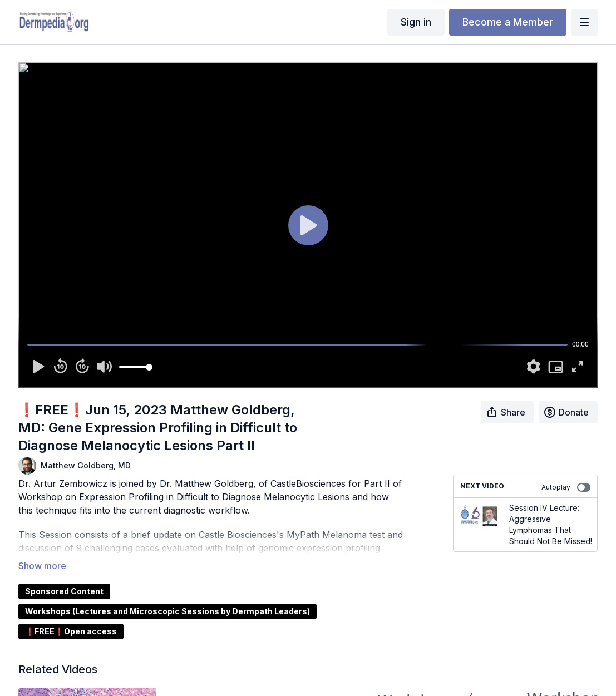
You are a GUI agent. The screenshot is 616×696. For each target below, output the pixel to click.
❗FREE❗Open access (71, 631)
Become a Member (508, 22)
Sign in (416, 22)
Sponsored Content (64, 591)
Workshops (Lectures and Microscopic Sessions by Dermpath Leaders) (167, 611)
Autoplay (566, 487)
